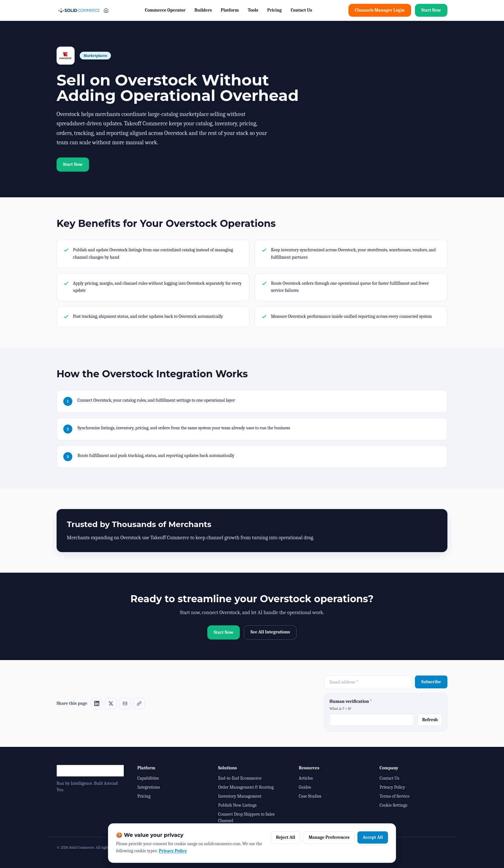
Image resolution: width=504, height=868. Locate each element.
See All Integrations (270, 632)
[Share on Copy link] (139, 703)
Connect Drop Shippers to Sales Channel (246, 817)
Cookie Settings (393, 805)
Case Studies (310, 796)
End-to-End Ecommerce (240, 778)
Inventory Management (240, 796)
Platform (230, 10)
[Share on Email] (125, 703)
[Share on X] (111, 703)
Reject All (286, 837)
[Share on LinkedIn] (97, 703)
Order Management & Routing (246, 787)
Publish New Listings (237, 805)
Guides (305, 787)
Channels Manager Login (380, 10)
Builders (203, 10)
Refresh (430, 720)
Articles (306, 778)
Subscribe (431, 682)
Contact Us (301, 10)
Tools (253, 10)
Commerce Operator (165, 10)
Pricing (274, 10)
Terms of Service (395, 796)
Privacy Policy (392, 787)
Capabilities (148, 778)
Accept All (373, 837)
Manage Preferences (329, 837)
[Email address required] (368, 682)
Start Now (431, 10)
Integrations (148, 787)
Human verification (351, 701)
